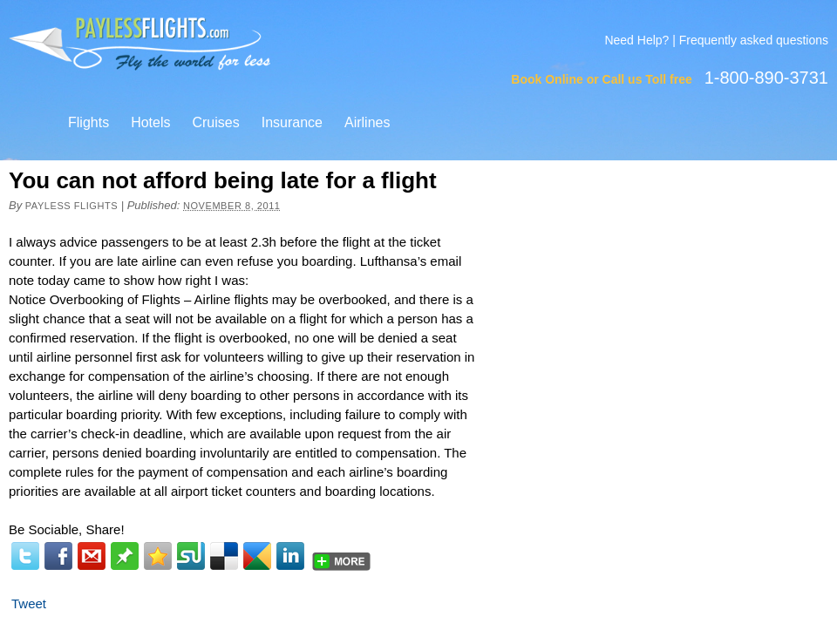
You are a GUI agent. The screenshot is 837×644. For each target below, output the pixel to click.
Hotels (150, 122)
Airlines (367, 122)
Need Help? (636, 40)
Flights (88, 122)
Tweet (29, 603)
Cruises (215, 122)
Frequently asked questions (754, 40)
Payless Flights (71, 206)
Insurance (292, 122)
